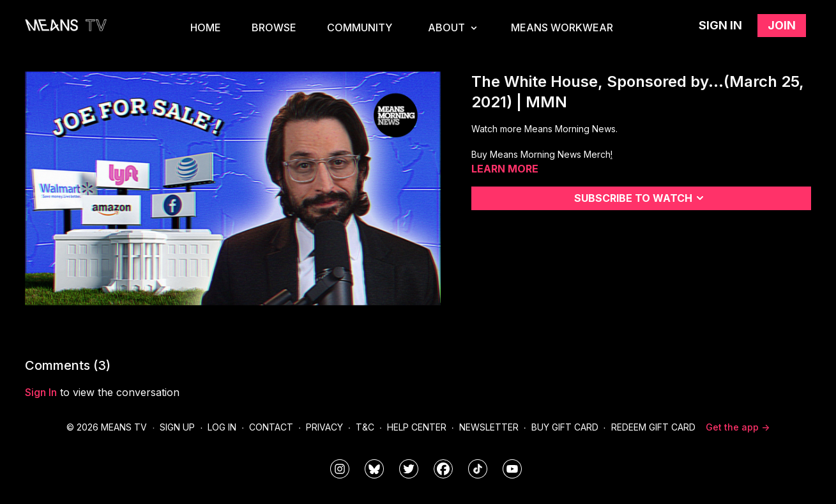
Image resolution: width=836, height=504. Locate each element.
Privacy (324, 427)
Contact (271, 427)
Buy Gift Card (565, 427)
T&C (365, 427)
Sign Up (177, 427)
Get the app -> (738, 427)
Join (782, 25)
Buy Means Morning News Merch (541, 154)
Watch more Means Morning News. (544, 129)
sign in (41, 392)
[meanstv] (443, 469)
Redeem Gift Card (653, 427)
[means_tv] (340, 469)
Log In (222, 427)
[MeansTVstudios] (374, 469)
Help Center (417, 427)
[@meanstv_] (478, 469)
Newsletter (489, 427)
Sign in (720, 25)
